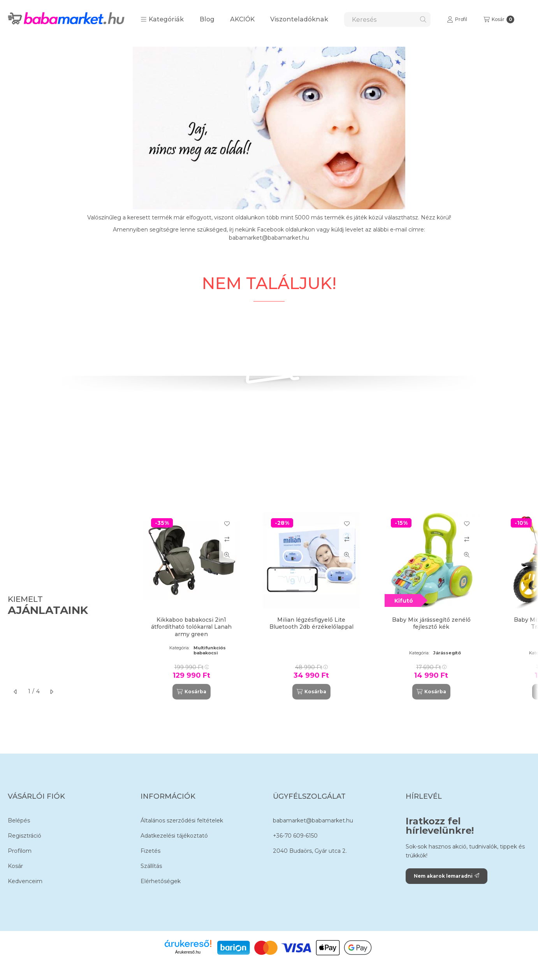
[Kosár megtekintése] (499, 19)
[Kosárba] (192, 692)
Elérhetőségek (161, 881)
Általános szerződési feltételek (182, 820)
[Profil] (457, 19)
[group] (333, 606)
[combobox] (387, 19)
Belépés (19, 820)
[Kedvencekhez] (227, 524)
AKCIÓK (242, 19)
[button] (162, 19)
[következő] (51, 692)
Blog (207, 19)
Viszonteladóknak (299, 19)
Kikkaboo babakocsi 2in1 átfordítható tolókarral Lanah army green (191, 627)
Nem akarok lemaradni (447, 876)
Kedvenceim (25, 881)
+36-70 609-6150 (295, 836)
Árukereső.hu (188, 952)
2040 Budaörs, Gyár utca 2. (310, 851)
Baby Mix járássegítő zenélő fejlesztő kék (431, 623)
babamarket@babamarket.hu (313, 820)
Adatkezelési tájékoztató (174, 836)
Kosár (15, 866)
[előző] (16, 692)
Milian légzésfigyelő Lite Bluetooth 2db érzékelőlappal (311, 623)
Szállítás (151, 866)
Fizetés (150, 851)
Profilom (20, 851)
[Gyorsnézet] (227, 555)
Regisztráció (25, 836)
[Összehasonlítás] (227, 539)
